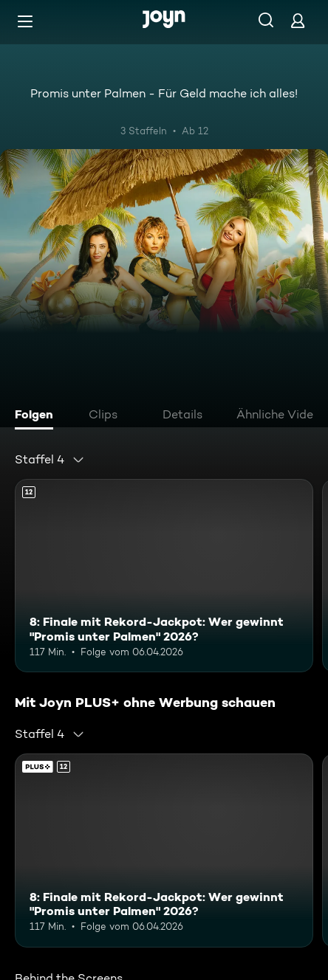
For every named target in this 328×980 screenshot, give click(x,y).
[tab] (38, 416)
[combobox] (50, 460)
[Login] (298, 20)
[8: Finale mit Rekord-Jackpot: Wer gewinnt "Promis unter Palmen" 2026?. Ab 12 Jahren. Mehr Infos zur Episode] (164, 576)
